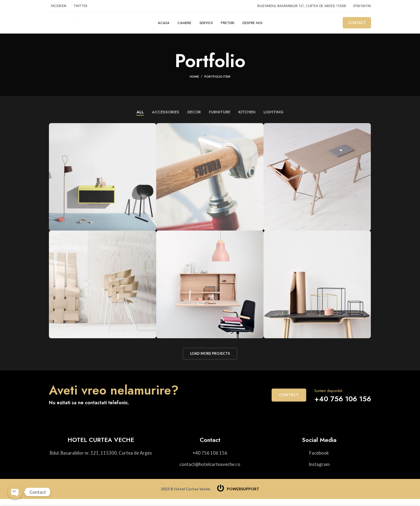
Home (194, 82)
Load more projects (210, 360)
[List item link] (210, 460)
